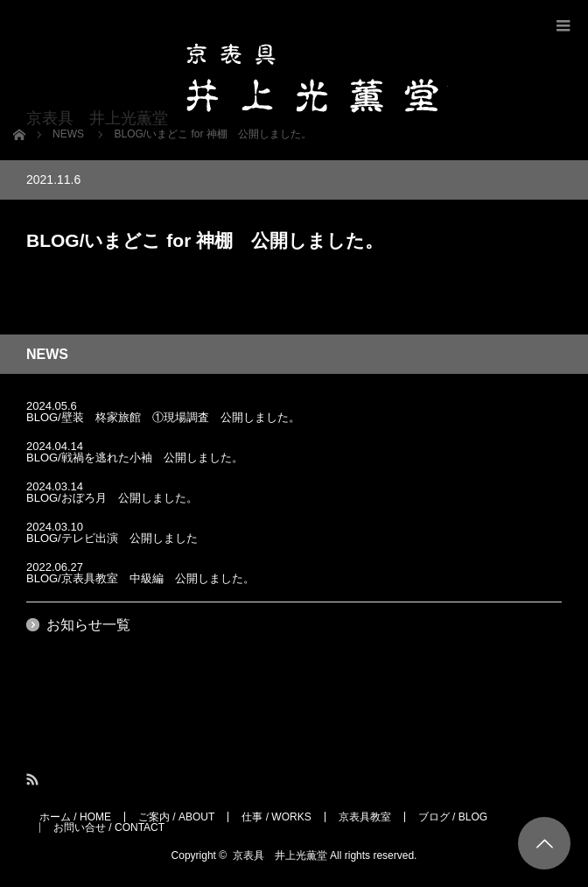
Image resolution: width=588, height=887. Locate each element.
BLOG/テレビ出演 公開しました (112, 538)
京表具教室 (365, 817)
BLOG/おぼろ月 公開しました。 (112, 498)
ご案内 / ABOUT (176, 817)
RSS (34, 780)
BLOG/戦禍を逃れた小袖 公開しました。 (135, 458)
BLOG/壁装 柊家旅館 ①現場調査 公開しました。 (163, 417)
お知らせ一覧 (88, 625)
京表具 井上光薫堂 (280, 855)
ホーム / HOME (75, 817)
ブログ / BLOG (453, 817)
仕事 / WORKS (276, 817)
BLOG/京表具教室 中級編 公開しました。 (140, 578)
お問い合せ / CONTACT (109, 827)
